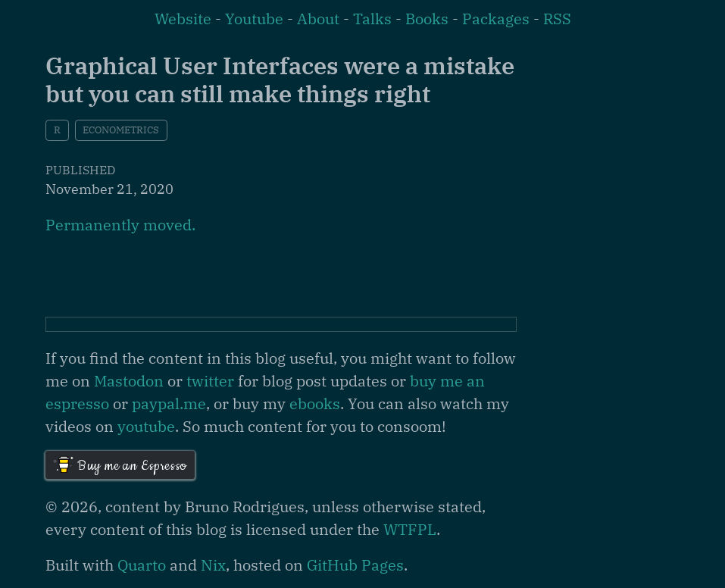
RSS (557, 19)
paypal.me (169, 403)
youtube (146, 426)
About (318, 19)
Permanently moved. (120, 225)
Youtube (254, 19)
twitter (210, 381)
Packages (496, 19)
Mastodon (129, 381)
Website (183, 19)
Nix (213, 565)
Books (427, 19)
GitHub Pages (355, 565)
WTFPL (410, 529)
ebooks (315, 403)
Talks (372, 19)
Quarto (142, 565)
